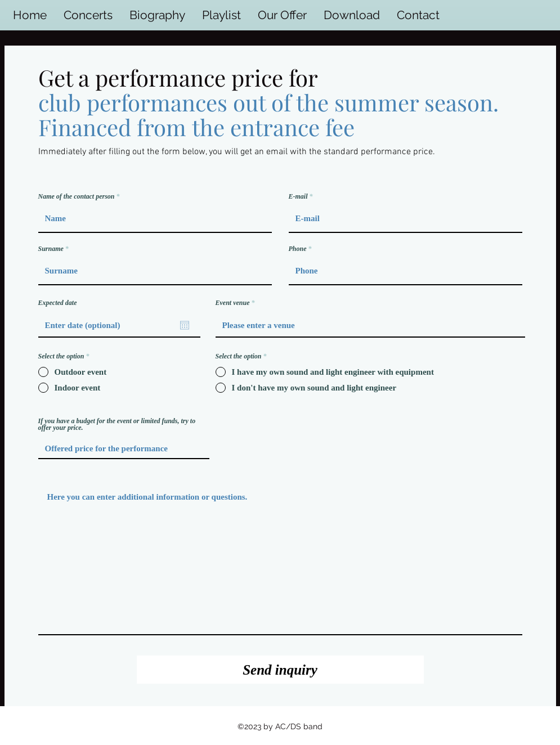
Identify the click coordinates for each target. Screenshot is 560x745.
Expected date (58, 303)
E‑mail (298, 196)
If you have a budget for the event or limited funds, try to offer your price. (117, 424)
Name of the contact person (77, 196)
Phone (298, 249)
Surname (51, 249)
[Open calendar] (185, 325)
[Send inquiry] (280, 670)
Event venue (233, 303)
